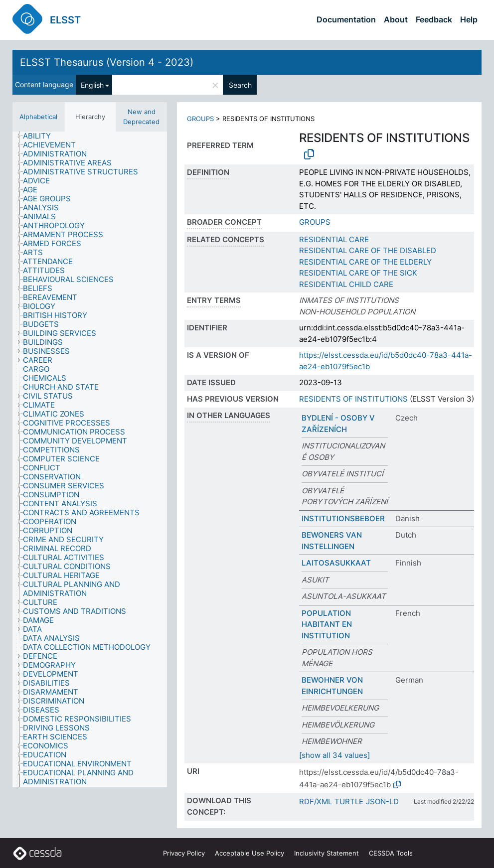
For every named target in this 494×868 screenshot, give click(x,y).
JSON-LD (382, 801)
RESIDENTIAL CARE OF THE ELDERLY (365, 262)
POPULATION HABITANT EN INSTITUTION (327, 624)
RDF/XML (316, 801)
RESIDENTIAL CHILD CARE (346, 284)
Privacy (184, 853)
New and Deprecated (141, 117)
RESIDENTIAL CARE (334, 239)
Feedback (434, 19)
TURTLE (349, 801)
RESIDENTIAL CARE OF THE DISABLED (368, 250)
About (396, 19)
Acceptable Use (249, 853)
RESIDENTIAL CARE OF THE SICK (358, 273)
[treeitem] (41, 136)
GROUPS (200, 119)
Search (240, 85)
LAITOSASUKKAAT (336, 563)
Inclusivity (327, 853)
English (92, 85)
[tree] (90, 459)
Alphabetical (38, 117)
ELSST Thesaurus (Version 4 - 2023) (107, 62)
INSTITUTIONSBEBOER (343, 518)
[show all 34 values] (334, 755)
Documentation (346, 19)
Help (469, 19)
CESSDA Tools (391, 853)
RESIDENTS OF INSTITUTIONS (353, 399)
